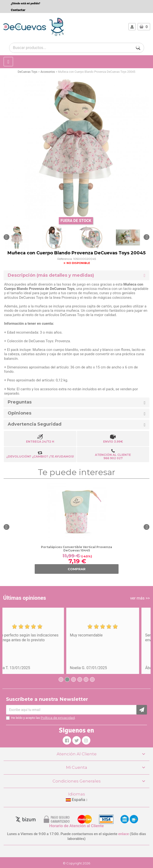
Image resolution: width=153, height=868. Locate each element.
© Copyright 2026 (76, 863)
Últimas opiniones (25, 598)
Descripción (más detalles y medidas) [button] (51, 275)
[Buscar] (138, 48)
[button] (7, 237)
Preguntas (20, 402)
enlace (124, 834)
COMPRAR (77, 569)
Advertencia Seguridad (35, 424)
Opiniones (20, 413)
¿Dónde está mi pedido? (26, 3)
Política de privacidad (58, 718)
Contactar (18, 10)
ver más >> (140, 598)
